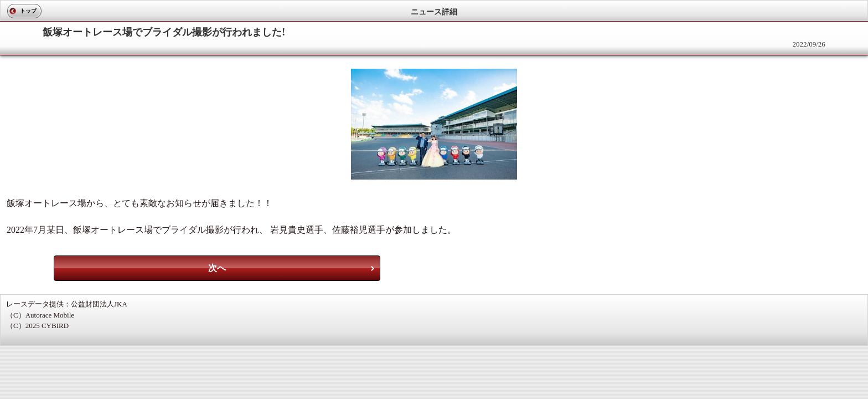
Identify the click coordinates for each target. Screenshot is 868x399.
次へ (217, 268)
